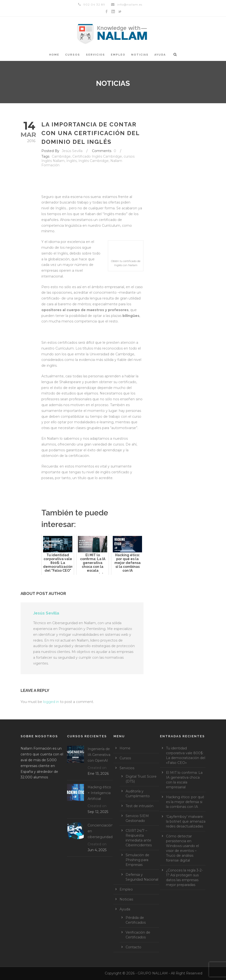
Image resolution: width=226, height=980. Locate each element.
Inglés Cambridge (94, 161)
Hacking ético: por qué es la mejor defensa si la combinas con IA (185, 802)
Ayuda (160, 55)
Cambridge (61, 156)
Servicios (95, 55)
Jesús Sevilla (72, 151)
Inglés (72, 161)
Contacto (133, 947)
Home (54, 55)
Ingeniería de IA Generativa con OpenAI (99, 755)
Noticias (140, 55)
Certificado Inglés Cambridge (97, 156)
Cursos (73, 55)
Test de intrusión (139, 806)
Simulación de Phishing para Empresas (137, 860)
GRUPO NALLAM (153, 973)
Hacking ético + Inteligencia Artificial (99, 793)
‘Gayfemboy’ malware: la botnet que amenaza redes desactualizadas (186, 821)
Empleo (118, 55)
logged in (51, 702)
